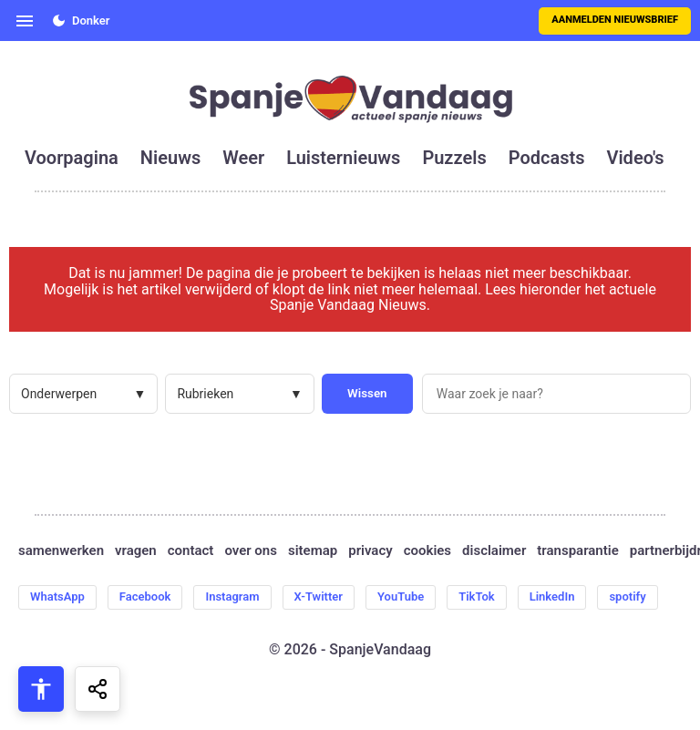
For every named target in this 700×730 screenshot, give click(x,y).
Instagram (232, 596)
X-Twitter (319, 596)
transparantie (577, 551)
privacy (370, 551)
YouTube (401, 596)
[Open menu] (25, 21)
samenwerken (61, 551)
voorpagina (72, 158)
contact (191, 551)
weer (243, 158)
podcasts (547, 158)
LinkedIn (552, 596)
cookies (427, 551)
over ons (251, 551)
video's (635, 158)
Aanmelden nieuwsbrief (615, 20)
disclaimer (494, 551)
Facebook (145, 596)
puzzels (454, 158)
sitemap (313, 551)
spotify (627, 596)
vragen (136, 551)
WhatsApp (57, 596)
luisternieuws (343, 158)
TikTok (476, 596)
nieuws (170, 158)
